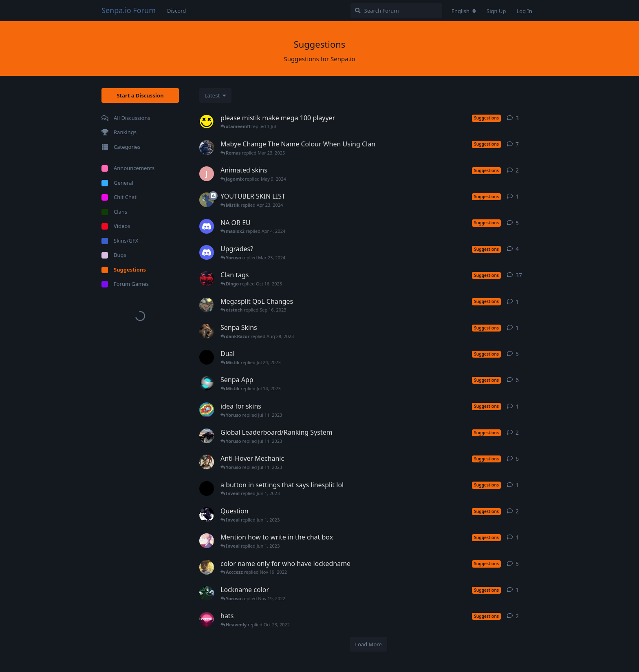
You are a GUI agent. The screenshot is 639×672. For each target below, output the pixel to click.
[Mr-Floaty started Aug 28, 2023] (207, 331)
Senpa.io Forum (129, 10)
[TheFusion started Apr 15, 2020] (207, 148)
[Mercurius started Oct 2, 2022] (207, 593)
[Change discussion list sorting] (215, 95)
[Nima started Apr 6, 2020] (207, 279)
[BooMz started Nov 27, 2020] (207, 357)
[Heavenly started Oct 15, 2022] (207, 619)
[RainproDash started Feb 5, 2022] (207, 410)
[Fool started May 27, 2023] (207, 462)
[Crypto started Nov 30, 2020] (207, 200)
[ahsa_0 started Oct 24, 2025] (207, 122)
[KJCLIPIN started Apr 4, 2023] (207, 515)
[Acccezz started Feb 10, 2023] (207, 436)
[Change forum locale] (464, 11)
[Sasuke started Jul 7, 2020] (207, 567)
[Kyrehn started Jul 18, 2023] (207, 305)
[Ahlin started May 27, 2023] (207, 541)
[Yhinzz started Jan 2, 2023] (207, 489)
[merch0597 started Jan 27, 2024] (207, 226)
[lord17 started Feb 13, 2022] (207, 383)
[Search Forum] (396, 11)
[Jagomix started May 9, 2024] (207, 174)
